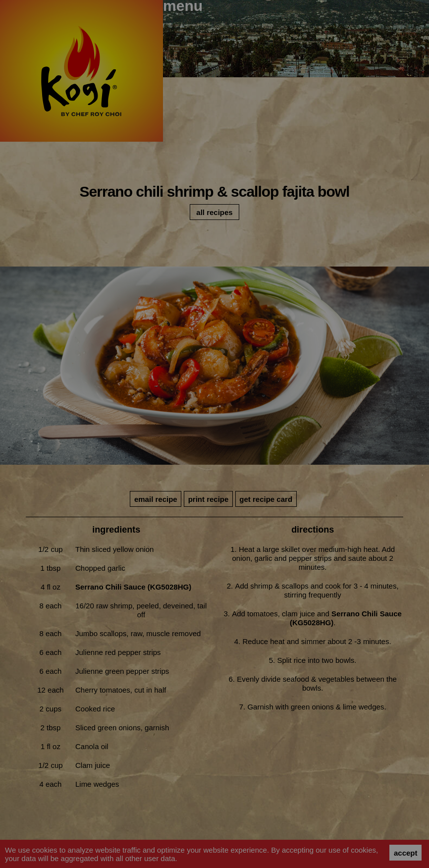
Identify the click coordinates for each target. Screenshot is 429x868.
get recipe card (266, 499)
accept (406, 853)
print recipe (209, 499)
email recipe (156, 499)
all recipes (214, 212)
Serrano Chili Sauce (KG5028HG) (133, 587)
